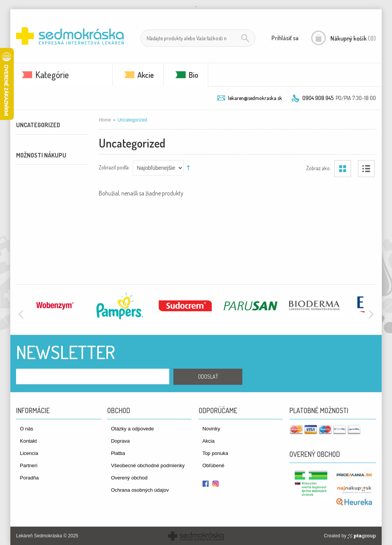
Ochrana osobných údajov (140, 490)
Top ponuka (215, 453)
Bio (194, 75)
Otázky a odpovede (132, 429)
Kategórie (52, 75)
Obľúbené (213, 465)
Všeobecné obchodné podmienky (148, 465)
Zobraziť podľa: (114, 167)
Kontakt (28, 441)
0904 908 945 (318, 98)
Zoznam (366, 169)
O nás (27, 429)
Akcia (209, 441)
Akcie (146, 75)
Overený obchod (129, 478)
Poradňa (29, 478)
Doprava (120, 441)
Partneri (29, 465)
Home (105, 120)
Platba (118, 453)
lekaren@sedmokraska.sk (255, 98)
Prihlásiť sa (285, 38)
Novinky (211, 429)
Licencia (29, 453)
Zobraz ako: (318, 168)
